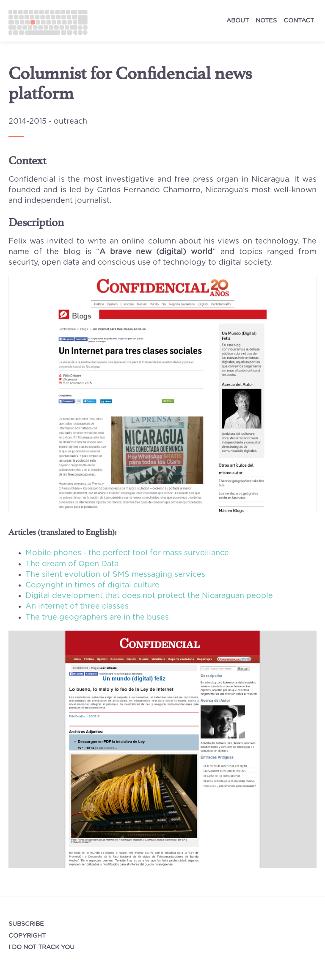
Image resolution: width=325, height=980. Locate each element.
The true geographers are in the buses (97, 617)
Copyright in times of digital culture (92, 585)
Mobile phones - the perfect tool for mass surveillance (127, 553)
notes (266, 21)
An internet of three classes (77, 606)
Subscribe (26, 924)
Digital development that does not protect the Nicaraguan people (149, 596)
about (238, 21)
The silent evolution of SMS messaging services (115, 575)
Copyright (27, 936)
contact (299, 21)
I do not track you (41, 947)
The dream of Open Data (72, 564)
